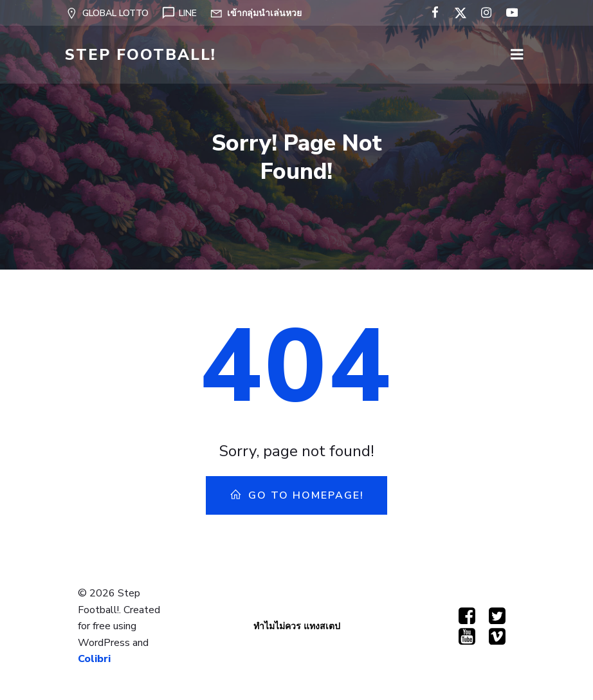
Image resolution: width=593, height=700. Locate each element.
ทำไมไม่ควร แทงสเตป (297, 626)
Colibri (94, 659)
